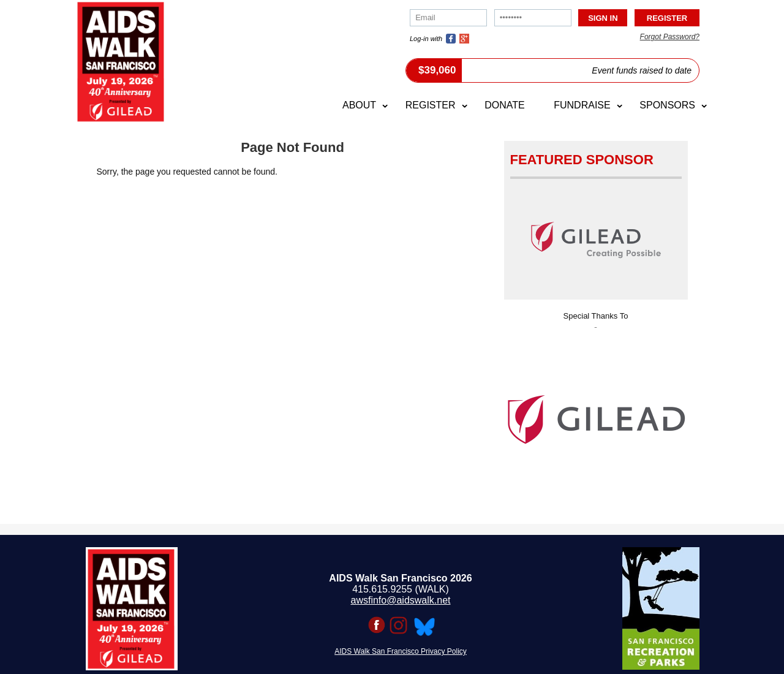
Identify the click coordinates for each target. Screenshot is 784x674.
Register (431, 105)
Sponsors (667, 105)
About (359, 105)
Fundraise (582, 105)
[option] (596, 416)
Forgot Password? (670, 37)
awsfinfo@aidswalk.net (401, 600)
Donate (504, 105)
